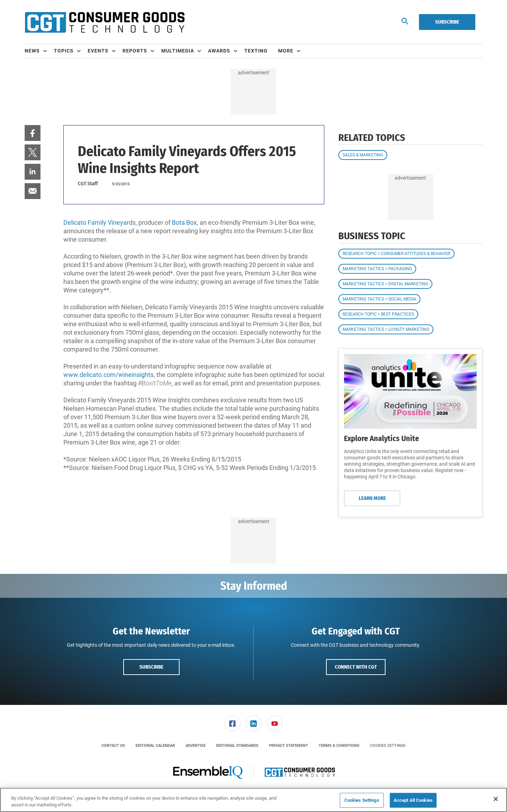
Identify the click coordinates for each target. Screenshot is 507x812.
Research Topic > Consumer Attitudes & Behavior (396, 254)
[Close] (496, 799)
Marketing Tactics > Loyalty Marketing (386, 329)
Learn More (372, 498)
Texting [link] (256, 51)
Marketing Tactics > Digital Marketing (385, 284)
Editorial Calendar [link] (155, 746)
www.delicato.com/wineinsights (108, 375)
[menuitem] (39, 51)
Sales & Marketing (363, 155)
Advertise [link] (196, 746)
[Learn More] (410, 391)
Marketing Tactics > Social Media (379, 299)
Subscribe (447, 22)
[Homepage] (105, 22)
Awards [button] (219, 51)
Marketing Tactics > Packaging (377, 269)
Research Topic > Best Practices (378, 314)
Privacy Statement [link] (289, 746)
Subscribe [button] (151, 667)
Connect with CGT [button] (356, 667)
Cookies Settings (388, 746)
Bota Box (184, 222)
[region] (254, 800)
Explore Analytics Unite (381, 438)
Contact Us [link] (113, 746)
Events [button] (98, 51)
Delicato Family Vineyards (99, 222)
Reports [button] (135, 51)
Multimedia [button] (178, 51)
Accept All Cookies (413, 800)
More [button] (286, 51)
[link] (33, 133)
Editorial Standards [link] (237, 746)
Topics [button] (64, 51)
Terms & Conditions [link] (339, 746)
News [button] (32, 51)
